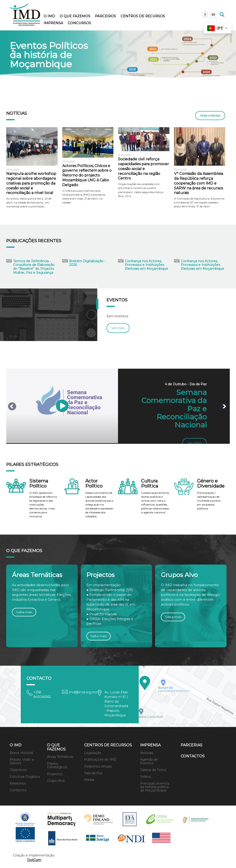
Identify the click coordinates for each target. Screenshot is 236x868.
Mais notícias (210, 115)
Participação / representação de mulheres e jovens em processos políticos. (209, 501)
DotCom (34, 860)
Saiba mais (24, 612)
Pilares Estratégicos (57, 765)
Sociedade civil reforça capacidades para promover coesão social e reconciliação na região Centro (143, 169)
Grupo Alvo (56, 781)
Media (89, 780)
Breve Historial (21, 753)
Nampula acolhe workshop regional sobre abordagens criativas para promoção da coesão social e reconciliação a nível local (31, 183)
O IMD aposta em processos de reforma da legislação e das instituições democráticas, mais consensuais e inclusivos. (43, 505)
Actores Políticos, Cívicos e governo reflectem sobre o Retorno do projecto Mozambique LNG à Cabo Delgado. (87, 175)
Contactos (18, 790)
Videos (146, 777)
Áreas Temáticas (60, 757)
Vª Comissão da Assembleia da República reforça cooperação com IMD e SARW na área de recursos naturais (199, 183)
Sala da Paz (93, 773)
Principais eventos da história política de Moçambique (155, 787)
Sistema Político (39, 483)
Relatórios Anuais (98, 766)
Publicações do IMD (100, 759)
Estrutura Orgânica (25, 777)
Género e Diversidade (211, 483)
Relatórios (18, 783)
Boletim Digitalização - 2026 (87, 263)
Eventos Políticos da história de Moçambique (49, 55)
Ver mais (118, 328)
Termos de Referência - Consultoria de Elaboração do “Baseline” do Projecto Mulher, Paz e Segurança (34, 267)
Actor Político (94, 483)
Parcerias (192, 745)
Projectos (55, 774)
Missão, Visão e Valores (22, 761)
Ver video (195, 443)
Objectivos (18, 770)
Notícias (147, 753)
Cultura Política (150, 483)
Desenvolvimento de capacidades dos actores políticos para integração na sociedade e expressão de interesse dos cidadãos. (99, 505)
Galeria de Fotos (153, 770)
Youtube (213, 15)
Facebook (205, 15)
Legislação (93, 753)
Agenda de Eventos (149, 761)
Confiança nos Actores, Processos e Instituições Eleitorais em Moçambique (146, 265)
